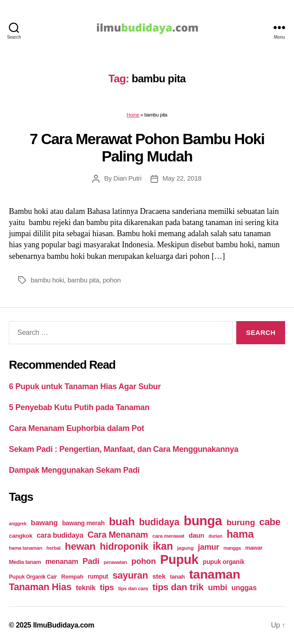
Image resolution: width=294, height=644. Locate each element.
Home (133, 115)
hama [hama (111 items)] (240, 534)
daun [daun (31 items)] (197, 535)
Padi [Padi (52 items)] (91, 561)
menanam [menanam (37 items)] (62, 561)
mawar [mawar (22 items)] (254, 548)
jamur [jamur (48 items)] (209, 547)
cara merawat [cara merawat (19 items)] (168, 536)
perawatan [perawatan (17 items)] (115, 562)
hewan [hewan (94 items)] (80, 546)
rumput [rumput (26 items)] (98, 576)
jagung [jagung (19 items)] (185, 548)
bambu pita (83, 280)
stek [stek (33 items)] (159, 576)
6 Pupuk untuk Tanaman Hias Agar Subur (85, 386)
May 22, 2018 (182, 178)
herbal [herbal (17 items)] (53, 548)
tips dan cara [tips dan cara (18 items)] (133, 588)
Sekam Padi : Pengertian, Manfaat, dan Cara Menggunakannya (124, 449)
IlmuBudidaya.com (64, 625)
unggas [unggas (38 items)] (244, 588)
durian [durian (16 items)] (215, 536)
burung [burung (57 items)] (241, 522)
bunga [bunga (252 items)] (203, 521)
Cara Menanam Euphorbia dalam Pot (76, 428)
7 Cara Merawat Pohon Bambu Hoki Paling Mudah (147, 147)
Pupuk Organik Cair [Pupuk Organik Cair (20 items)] (33, 577)
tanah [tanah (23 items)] (177, 577)
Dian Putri (127, 178)
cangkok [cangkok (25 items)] (21, 536)
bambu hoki (47, 280)
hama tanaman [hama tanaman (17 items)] (26, 548)
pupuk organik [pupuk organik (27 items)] (224, 562)
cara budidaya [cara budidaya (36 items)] (60, 535)
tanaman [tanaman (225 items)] (215, 574)
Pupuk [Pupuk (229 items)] (179, 559)
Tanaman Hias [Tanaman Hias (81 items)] (40, 587)
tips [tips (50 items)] (107, 587)
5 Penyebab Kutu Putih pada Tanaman (79, 407)
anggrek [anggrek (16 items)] (18, 523)
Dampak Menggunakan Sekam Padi (74, 470)
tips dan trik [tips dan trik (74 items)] (178, 587)
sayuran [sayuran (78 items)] (130, 576)
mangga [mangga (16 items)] (232, 548)
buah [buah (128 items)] (122, 521)
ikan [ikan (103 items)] (163, 546)
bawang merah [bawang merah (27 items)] (83, 523)
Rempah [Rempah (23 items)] (72, 577)
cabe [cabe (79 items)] (270, 522)
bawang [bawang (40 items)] (44, 523)
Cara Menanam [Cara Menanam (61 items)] (118, 535)
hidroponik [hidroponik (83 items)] (124, 546)
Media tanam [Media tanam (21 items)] (25, 562)
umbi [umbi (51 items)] (217, 587)
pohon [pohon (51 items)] (144, 561)
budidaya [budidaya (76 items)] (159, 522)
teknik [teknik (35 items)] (86, 588)
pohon (111, 280)
